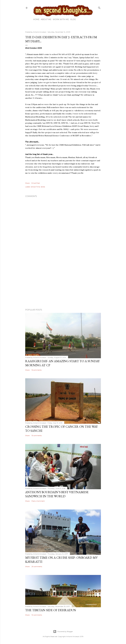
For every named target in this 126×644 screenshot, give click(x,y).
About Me (46, 19)
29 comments (37, 566)
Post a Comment (38, 501)
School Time (35, 187)
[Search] (99, 7)
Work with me (61, 19)
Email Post (36, 183)
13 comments (37, 435)
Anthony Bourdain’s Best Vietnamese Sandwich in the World (57, 494)
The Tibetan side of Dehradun (51, 610)
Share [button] (27, 183)
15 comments (37, 370)
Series (43, 187)
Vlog (73, 19)
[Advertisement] (63, 284)
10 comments (37, 615)
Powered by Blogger (63, 632)
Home (36, 19)
